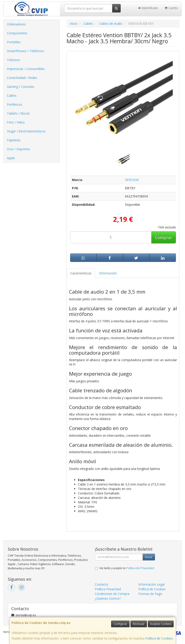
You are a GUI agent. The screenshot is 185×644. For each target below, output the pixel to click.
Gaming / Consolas (21, 87)
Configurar (120, 624)
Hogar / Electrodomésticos (26, 131)
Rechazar (139, 624)
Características (81, 273)
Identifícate (148, 8)
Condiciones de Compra (112, 594)
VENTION (132, 180)
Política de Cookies (159, 638)
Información (108, 273)
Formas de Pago (150, 594)
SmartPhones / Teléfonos (25, 51)
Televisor (13, 60)
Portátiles (14, 42)
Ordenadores (16, 24)
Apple (11, 158)
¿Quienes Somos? (108, 598)
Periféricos (15, 104)
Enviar (149, 557)
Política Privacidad (108, 589)
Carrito (171, 8)
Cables (12, 96)
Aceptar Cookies (161, 624)
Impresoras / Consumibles (26, 69)
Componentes (17, 33)
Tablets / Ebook (18, 113)
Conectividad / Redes (22, 78)
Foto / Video (16, 122)
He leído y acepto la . (127, 568)
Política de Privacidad (140, 568)
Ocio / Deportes (18, 149)
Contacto (102, 584)
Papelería (14, 140)
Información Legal (151, 584)
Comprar (164, 237)
